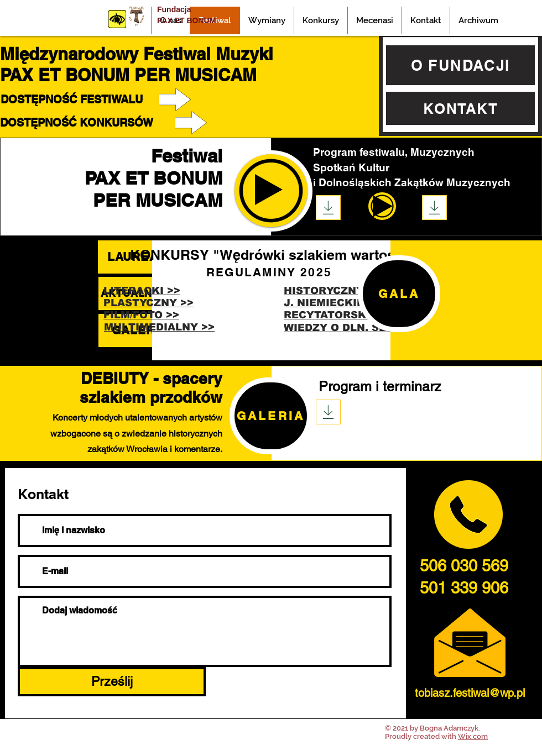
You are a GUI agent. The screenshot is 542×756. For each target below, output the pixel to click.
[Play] (383, 206)
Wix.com (473, 736)
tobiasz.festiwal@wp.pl (470, 693)
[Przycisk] (117, 19)
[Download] (328, 208)
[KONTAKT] (460, 108)
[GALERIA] (271, 416)
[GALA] (399, 294)
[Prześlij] (112, 682)
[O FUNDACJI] (460, 65)
